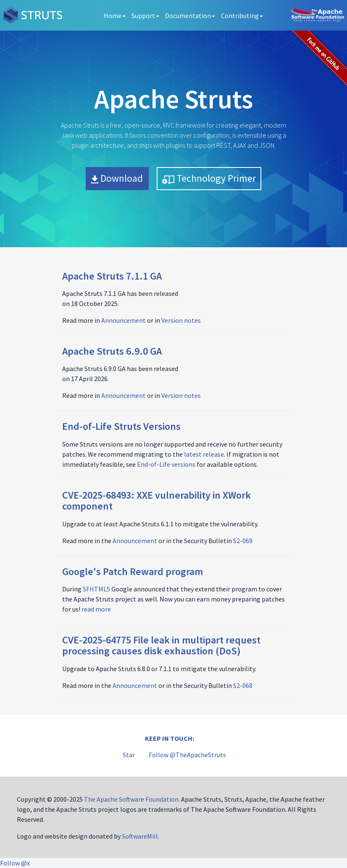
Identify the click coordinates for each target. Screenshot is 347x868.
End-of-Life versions (166, 464)
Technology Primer (209, 178)
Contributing (242, 16)
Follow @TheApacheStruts (187, 755)
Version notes (181, 320)
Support (145, 16)
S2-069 (243, 541)
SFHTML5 (96, 589)
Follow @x (15, 863)
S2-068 (243, 685)
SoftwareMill (140, 836)
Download (117, 178)
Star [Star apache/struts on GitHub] (129, 755)
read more (96, 609)
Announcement (124, 320)
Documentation (190, 16)
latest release (204, 454)
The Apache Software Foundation (131, 799)
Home (115, 16)
